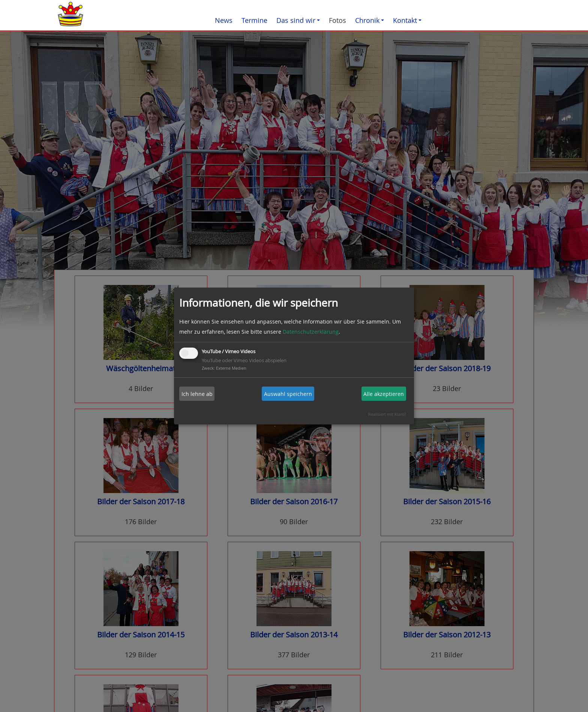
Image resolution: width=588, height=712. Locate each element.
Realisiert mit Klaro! (387, 414)
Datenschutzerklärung (311, 332)
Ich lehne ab (197, 394)
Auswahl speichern (288, 394)
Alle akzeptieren (384, 394)
